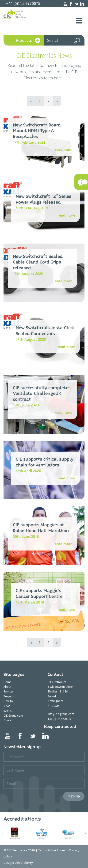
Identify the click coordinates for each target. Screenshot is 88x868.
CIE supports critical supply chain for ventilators (45, 462)
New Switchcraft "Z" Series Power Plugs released (44, 199)
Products (28, 41)
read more (64, 150)
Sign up (74, 796)
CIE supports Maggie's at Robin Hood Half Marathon (41, 528)
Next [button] (84, 834)
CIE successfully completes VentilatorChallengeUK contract (42, 394)
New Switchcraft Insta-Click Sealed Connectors (45, 331)
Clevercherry (24, 863)
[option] (17, 834)
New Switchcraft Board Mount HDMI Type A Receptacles (37, 131)
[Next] (57, 101)
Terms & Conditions (52, 850)
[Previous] (31, 101)
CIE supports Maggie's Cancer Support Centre (39, 594)
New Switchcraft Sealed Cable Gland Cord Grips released (38, 262)
